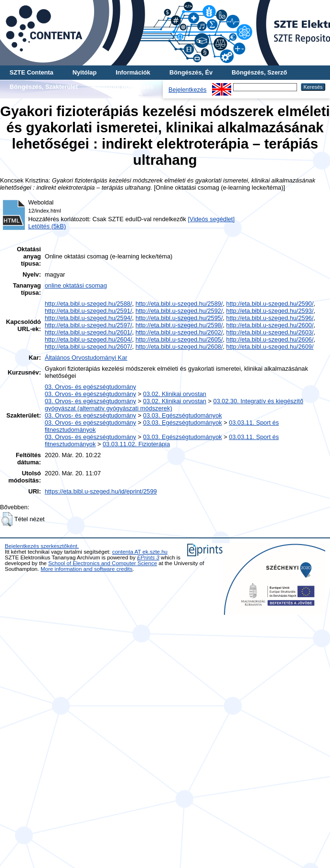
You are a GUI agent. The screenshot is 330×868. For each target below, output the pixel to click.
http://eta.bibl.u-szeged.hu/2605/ (179, 339)
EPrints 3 (148, 557)
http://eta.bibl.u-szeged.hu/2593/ (270, 311)
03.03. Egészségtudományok (183, 415)
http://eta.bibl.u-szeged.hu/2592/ (179, 311)
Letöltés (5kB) (47, 226)
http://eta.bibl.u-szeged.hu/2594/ (89, 318)
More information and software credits (87, 569)
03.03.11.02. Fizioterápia (136, 444)
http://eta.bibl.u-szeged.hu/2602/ (179, 332)
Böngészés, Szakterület (44, 87)
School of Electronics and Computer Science (103, 563)
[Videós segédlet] (211, 219)
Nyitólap (85, 72)
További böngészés (125, 87)
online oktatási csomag (76, 285)
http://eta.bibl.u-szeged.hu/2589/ (179, 304)
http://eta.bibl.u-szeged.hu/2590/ (270, 304)
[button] (7, 519)
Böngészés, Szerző (259, 72)
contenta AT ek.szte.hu (140, 552)
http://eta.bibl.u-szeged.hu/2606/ (270, 339)
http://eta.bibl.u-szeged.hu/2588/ (89, 304)
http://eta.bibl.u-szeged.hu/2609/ (270, 347)
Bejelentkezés (188, 90)
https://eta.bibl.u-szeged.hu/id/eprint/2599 (101, 491)
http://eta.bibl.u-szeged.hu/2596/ (270, 318)
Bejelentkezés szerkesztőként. (42, 546)
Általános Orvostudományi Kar (86, 358)
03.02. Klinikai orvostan (175, 394)
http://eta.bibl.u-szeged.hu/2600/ (270, 325)
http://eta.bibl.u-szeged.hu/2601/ (89, 332)
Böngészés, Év (191, 72)
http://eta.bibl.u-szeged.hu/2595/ (179, 318)
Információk (133, 72)
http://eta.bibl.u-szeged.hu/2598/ (179, 325)
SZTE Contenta (32, 72)
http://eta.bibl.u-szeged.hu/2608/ (179, 347)
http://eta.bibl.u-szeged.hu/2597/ (89, 325)
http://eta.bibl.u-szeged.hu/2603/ (270, 332)
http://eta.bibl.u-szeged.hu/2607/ (89, 347)
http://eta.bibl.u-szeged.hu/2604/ (89, 339)
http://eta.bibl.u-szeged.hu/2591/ (89, 311)
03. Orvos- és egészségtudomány (90, 387)
